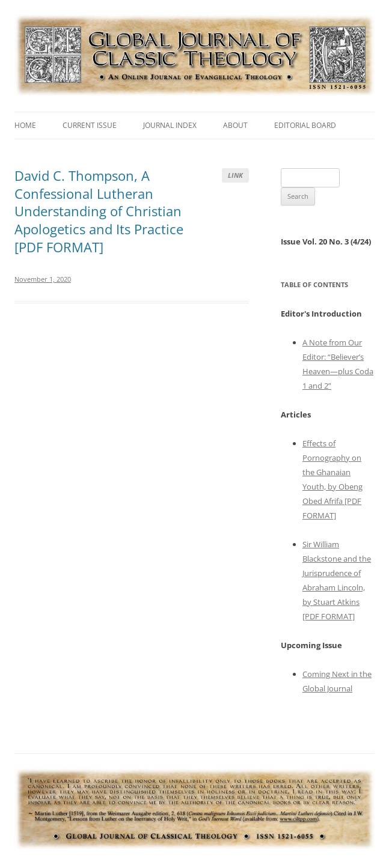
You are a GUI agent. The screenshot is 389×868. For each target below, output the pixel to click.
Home (25, 125)
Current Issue (90, 125)
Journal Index (170, 125)
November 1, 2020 (43, 279)
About (235, 125)
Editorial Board (305, 125)
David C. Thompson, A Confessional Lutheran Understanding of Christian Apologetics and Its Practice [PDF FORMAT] (99, 211)
